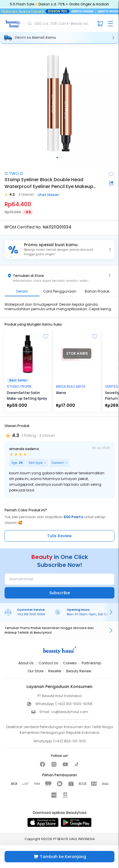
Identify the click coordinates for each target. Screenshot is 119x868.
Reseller (55, 671)
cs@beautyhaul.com (70, 712)
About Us (26, 663)
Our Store (36, 671)
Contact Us (48, 663)
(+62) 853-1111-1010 (70, 741)
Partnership (91, 663)
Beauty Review (79, 671)
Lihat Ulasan (48, 195)
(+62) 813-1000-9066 (74, 704)
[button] (59, 250)
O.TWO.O (14, 173)
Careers (70, 663)
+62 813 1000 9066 (31, 614)
